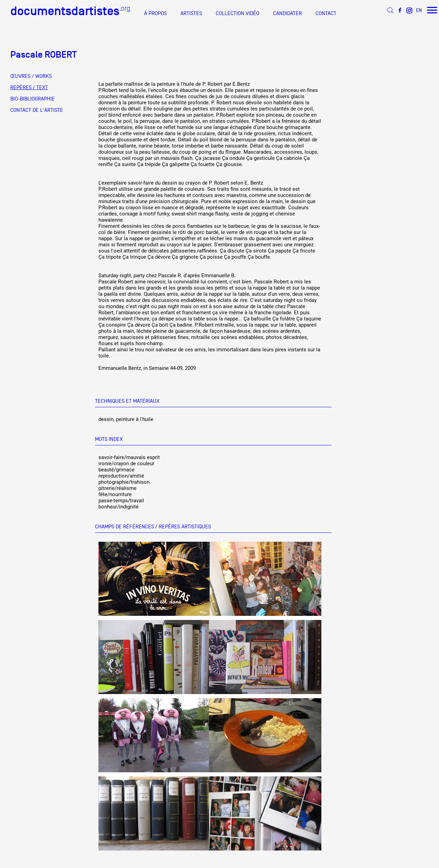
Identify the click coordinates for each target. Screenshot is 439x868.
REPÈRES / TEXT (29, 87)
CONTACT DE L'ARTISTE (37, 110)
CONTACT (326, 13)
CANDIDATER (287, 13)
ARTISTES (191, 13)
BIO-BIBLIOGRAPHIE (33, 99)
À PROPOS (155, 13)
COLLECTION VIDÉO (238, 13)
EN (419, 10)
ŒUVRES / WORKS (31, 76)
